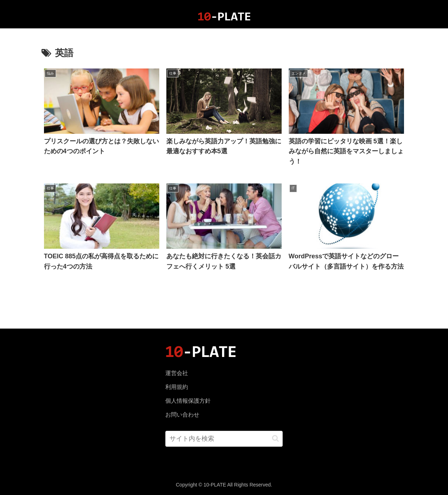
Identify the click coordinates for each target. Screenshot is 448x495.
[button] (275, 438)
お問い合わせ (182, 415)
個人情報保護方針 (188, 401)
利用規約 (177, 387)
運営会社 (177, 373)
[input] (224, 439)
